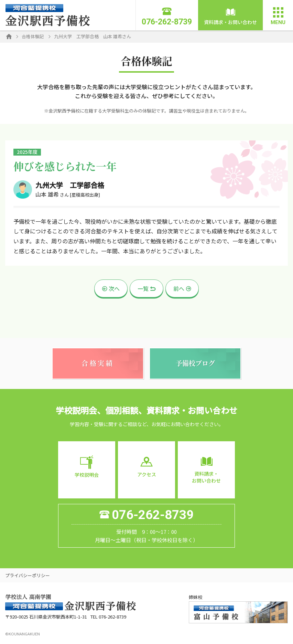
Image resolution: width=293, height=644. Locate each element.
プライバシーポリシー (28, 579)
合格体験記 (33, 36)
